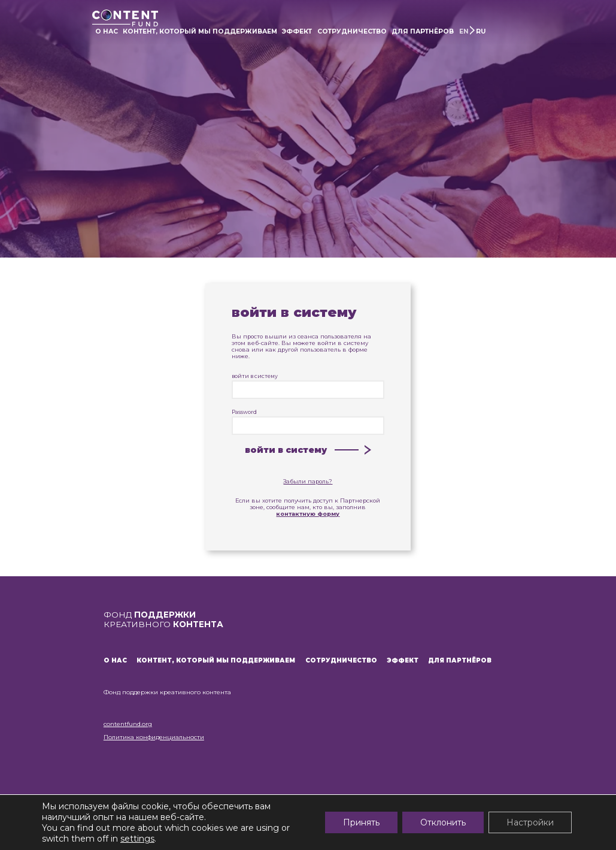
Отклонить (443, 822)
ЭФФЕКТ (297, 31)
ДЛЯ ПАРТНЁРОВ (423, 31)
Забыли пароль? (308, 481)
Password (308, 422)
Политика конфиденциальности (154, 737)
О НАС (107, 31)
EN (464, 31)
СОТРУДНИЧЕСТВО (352, 31)
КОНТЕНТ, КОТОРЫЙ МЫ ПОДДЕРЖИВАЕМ (200, 31)
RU (481, 31)
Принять (361, 822)
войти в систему (308, 386)
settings (137, 839)
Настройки (530, 822)
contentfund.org (128, 724)
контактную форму (308, 514)
